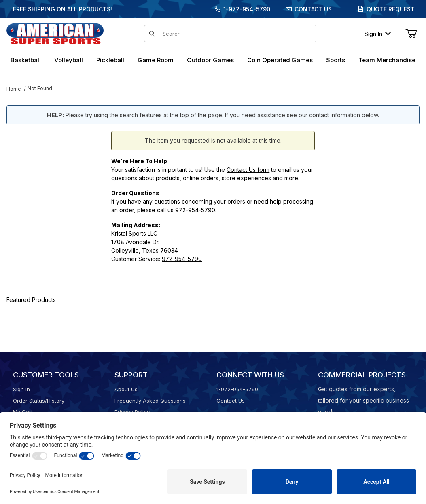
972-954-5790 (195, 210)
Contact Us (313, 9)
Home (14, 89)
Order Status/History (39, 401)
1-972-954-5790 (247, 9)
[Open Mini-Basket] (411, 34)
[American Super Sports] (55, 33)
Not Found (40, 88)
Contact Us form (248, 170)
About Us (126, 389)
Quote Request (391, 9)
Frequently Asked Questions (150, 401)
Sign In (378, 34)
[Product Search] (237, 34)
